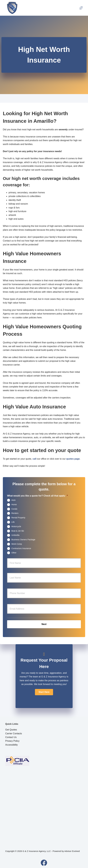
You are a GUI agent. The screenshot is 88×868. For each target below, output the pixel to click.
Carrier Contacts (14, 734)
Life (13, 522)
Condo (14, 509)
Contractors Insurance (21, 548)
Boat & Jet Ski (18, 531)
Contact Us (11, 737)
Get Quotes (11, 730)
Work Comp (17, 544)
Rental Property (18, 518)
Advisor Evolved (72, 851)
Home (14, 504)
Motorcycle (16, 526)
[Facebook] (44, 863)
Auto (13, 500)
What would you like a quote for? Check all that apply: (37, 496)
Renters (15, 513)
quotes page (73, 459)
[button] (44, 692)
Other (14, 553)
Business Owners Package (23, 540)
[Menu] (81, 8)
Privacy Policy (12, 741)
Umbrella (15, 535)
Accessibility (11, 745)
